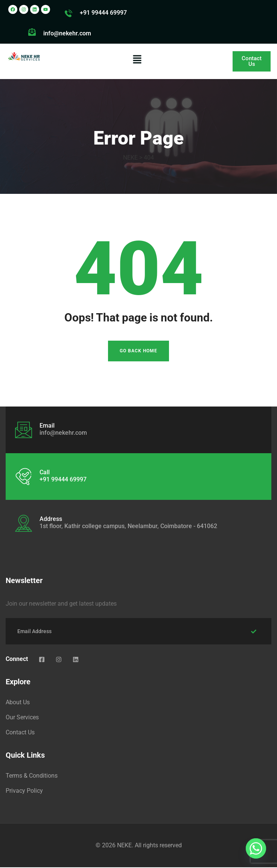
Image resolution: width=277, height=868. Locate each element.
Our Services (22, 718)
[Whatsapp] (256, 848)
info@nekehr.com (67, 33)
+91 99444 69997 (103, 13)
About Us (18, 703)
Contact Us (20, 733)
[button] (137, 59)
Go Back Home (138, 352)
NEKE (124, 846)
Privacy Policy (24, 791)
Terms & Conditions (32, 776)
